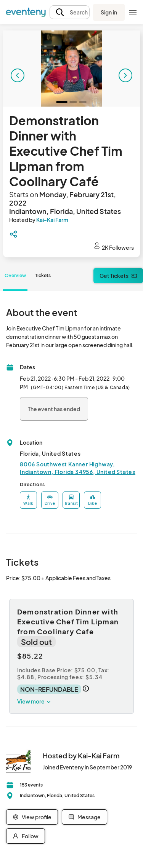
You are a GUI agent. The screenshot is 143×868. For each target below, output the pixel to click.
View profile (32, 817)
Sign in (109, 12)
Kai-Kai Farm (52, 220)
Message (84, 817)
